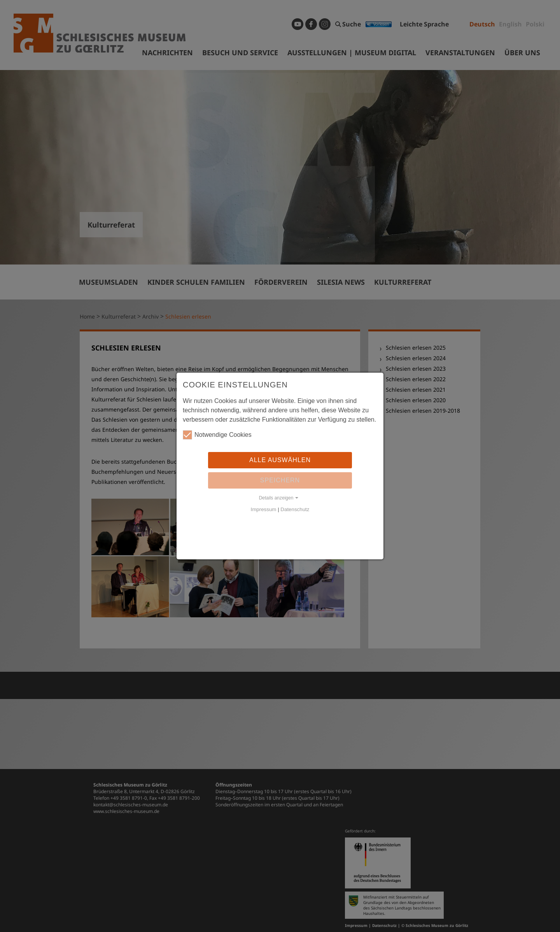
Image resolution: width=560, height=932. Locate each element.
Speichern (280, 480)
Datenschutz (295, 509)
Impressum (264, 509)
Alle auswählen (280, 460)
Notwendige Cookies (217, 435)
